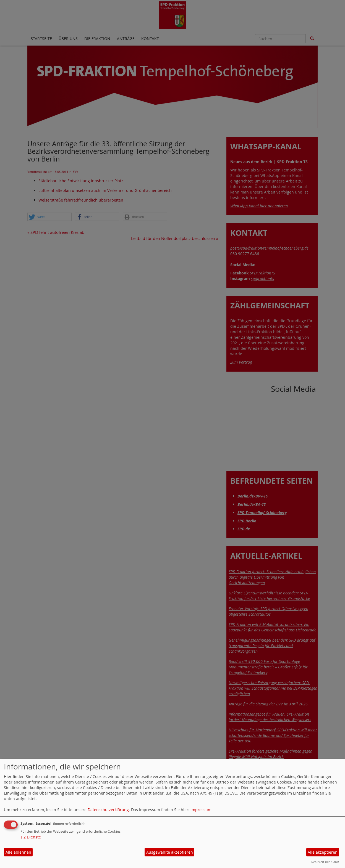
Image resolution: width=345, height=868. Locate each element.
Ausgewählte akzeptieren (170, 852)
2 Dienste (31, 837)
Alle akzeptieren (323, 852)
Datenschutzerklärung (108, 810)
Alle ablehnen (18, 852)
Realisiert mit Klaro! (325, 862)
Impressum (201, 810)
